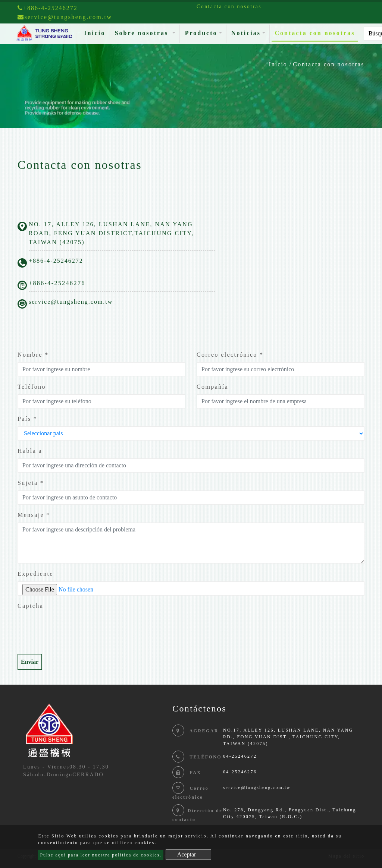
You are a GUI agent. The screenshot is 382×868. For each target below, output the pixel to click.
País (27, 419)
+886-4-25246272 (48, 8)
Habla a (30, 451)
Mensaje (34, 515)
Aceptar (187, 854)
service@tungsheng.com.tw (71, 302)
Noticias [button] (246, 33)
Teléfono (32, 387)
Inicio (96, 32)
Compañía (212, 387)
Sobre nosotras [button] (143, 33)
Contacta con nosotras (315, 33)
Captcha (30, 606)
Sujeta (31, 483)
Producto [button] (201, 33)
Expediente (35, 574)
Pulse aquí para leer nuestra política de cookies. (101, 855)
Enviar (30, 662)
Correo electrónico (230, 355)
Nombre (33, 355)
